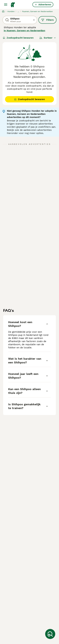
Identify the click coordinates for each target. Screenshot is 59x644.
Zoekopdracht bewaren (18, 38)
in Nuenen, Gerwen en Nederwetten (24, 31)
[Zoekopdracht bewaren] (50, 634)
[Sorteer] (48, 38)
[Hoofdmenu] (6, 5)
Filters (47, 20)
